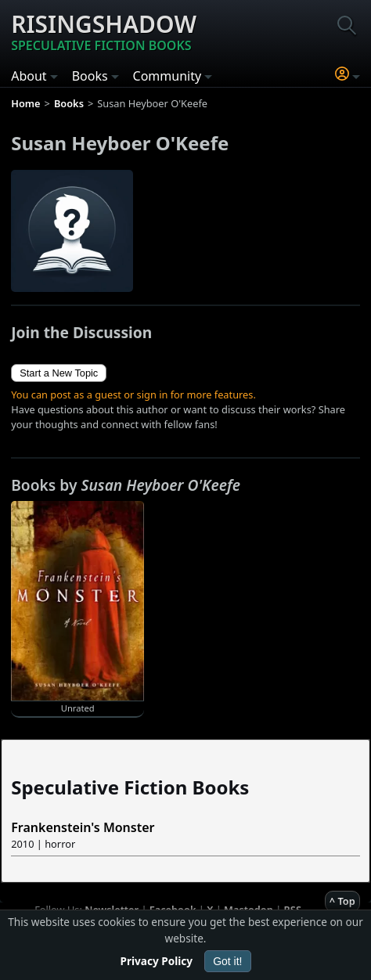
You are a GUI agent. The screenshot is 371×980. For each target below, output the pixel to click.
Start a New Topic (59, 373)
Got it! (227, 961)
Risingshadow (104, 31)
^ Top (342, 901)
